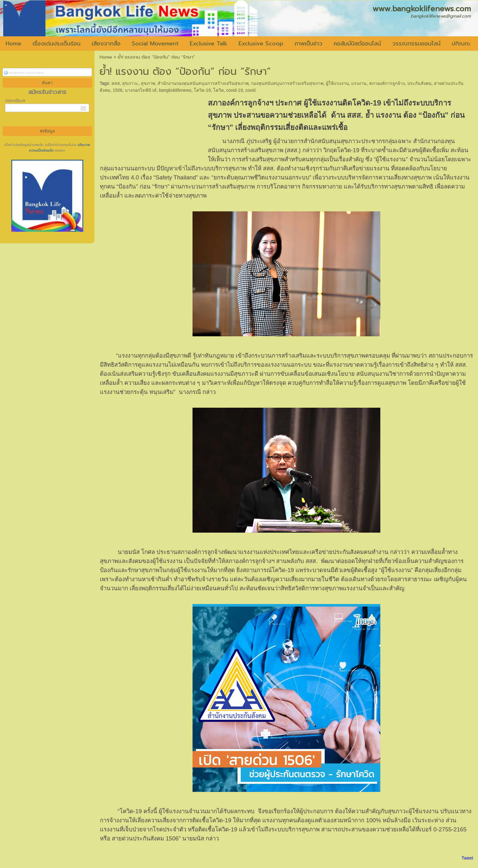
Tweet (467, 858)
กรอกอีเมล (15, 101)
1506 (118, 90)
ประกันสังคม (419, 83)
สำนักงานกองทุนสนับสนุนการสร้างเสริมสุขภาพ (203, 83)
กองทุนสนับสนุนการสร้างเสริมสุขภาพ (287, 83)
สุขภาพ (148, 83)
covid (251, 90)
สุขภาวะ (130, 83)
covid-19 (235, 90)
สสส (116, 83)
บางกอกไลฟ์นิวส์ (141, 90)
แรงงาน (359, 83)
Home (106, 57)
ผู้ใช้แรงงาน (337, 83)
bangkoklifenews (175, 90)
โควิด (218, 90)
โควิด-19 (202, 90)
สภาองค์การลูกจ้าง (387, 83)
